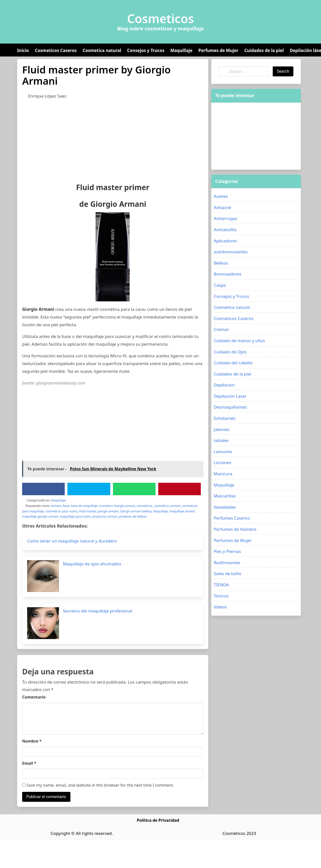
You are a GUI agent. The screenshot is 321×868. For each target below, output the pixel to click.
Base (66, 506)
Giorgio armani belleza (136, 511)
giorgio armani (108, 511)
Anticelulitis (225, 230)
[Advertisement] (97, 140)
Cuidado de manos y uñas (239, 341)
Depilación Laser (230, 396)
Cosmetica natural (102, 50)
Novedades (225, 507)
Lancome (223, 452)
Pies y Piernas (227, 551)
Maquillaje (181, 50)
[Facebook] (44, 489)
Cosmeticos (161, 19)
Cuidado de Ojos (230, 352)
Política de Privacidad (158, 820)
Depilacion (224, 385)
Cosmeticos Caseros (56, 50)
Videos (220, 607)
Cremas (221, 329)
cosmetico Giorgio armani (117, 506)
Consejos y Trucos (146, 50)
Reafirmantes (227, 563)
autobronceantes (231, 252)
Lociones (222, 462)
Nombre (32, 741)
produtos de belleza (133, 516)
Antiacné (222, 207)
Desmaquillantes (230, 407)
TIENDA (221, 585)
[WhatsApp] (134, 489)
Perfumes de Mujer (218, 50)
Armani (56, 506)
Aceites (221, 196)
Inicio (23, 50)
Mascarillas (225, 496)
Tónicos (221, 596)
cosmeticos (144, 506)
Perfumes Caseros (232, 518)
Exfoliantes (225, 418)
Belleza (221, 263)
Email (29, 763)
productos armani (105, 516)
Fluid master (88, 511)
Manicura (223, 474)
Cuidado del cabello (233, 363)
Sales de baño (228, 573)
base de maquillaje (84, 506)
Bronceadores (228, 274)
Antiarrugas (225, 218)
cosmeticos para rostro (62, 511)
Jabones (222, 429)
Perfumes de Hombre (235, 529)
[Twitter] (89, 489)
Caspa (220, 285)
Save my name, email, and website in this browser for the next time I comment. (98, 785)
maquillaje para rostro (75, 516)
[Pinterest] (179, 489)
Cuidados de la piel (264, 50)
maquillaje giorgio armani (40, 516)
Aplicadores (225, 241)
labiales (221, 440)
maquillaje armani (182, 511)
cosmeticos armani (167, 506)
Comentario (34, 697)
